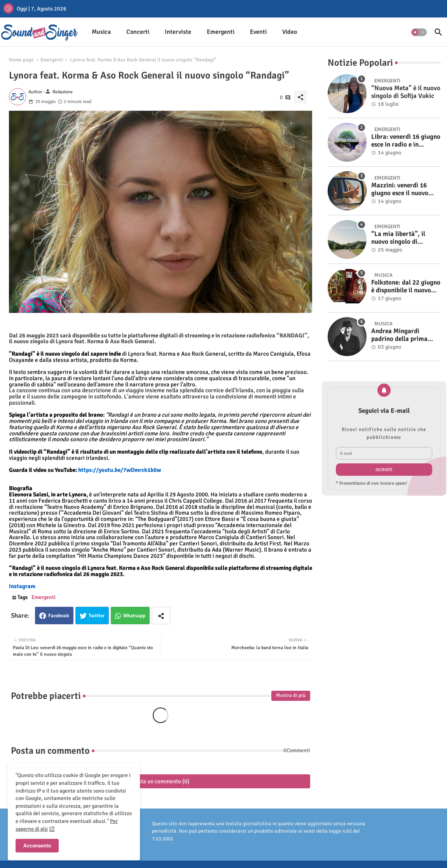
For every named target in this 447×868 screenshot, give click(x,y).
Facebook (59, 616)
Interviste (178, 32)
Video (290, 32)
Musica (101, 32)
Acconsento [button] (37, 846)
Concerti (138, 32)
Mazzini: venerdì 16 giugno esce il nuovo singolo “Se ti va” (400, 189)
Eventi (258, 32)
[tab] (101, 32)
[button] (419, 32)
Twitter (97, 616)
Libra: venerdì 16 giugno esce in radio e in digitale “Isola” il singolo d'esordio (406, 141)
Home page (21, 60)
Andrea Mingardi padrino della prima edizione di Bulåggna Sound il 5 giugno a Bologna (401, 335)
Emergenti (221, 32)
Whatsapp (134, 616)
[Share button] (161, 616)
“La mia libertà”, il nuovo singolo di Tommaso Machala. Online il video (399, 238)
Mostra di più (291, 695)
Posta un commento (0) (161, 781)
